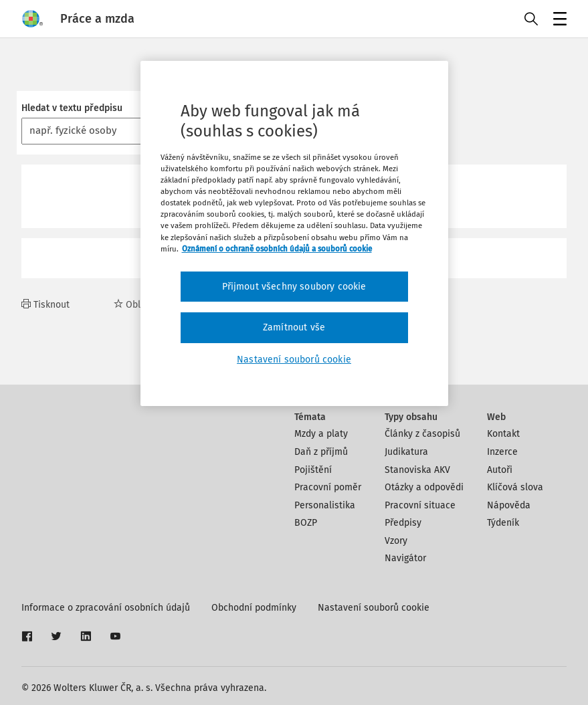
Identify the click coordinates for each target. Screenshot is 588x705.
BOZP (306, 523)
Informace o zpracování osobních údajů (106, 608)
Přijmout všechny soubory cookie (294, 287)
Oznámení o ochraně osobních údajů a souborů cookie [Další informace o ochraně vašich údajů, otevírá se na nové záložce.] (277, 249)
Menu (558, 20)
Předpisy (403, 523)
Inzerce (502, 452)
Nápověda (509, 505)
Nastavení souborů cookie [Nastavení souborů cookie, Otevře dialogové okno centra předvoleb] (294, 360)
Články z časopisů (422, 434)
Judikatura (406, 452)
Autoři (500, 470)
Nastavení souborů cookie (374, 608)
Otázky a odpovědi (424, 487)
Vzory (396, 541)
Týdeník (503, 523)
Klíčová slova (515, 487)
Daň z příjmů (321, 452)
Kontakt (503, 434)
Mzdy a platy (321, 434)
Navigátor (405, 558)
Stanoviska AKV (417, 470)
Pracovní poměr (328, 487)
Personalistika (325, 505)
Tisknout (45, 305)
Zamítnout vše (294, 327)
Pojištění (313, 470)
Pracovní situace (420, 505)
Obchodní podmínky (254, 608)
